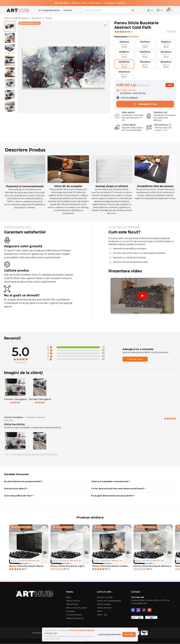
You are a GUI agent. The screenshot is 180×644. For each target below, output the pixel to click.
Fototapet (71, 611)
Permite (129, 634)
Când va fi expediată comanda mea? (111, 481)
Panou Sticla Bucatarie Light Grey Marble (67, 566)
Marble (49, 18)
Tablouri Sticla (72, 604)
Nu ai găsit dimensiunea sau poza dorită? (113, 496)
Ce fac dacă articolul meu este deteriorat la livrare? (119, 489)
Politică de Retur (104, 608)
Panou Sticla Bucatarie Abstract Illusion (152, 566)
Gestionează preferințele (110, 635)
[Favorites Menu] (160, 10)
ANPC (100, 611)
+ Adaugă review (135, 359)
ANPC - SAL (102, 615)
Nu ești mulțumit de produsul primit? (24, 481)
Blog (68, 597)
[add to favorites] (105, 25)
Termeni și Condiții (105, 597)
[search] (133, 10)
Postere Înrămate (74, 615)
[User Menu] (150, 10)
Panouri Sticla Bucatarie (16, 18)
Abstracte (37, 18)
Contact (68, 10)
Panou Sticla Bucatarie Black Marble (26, 566)
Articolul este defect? (16, 489)
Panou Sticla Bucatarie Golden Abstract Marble (110, 566)
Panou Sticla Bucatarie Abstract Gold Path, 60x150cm (35, 454)
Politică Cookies (104, 604)
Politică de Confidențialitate (109, 601)
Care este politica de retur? (19, 496)
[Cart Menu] (169, 10)
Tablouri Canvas (73, 601)
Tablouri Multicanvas (75, 618)
